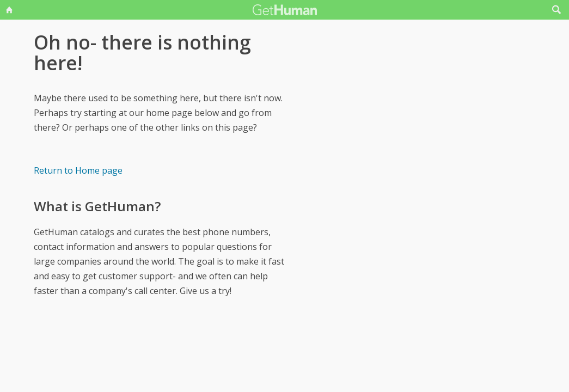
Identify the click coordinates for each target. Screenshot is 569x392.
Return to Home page (78, 170)
